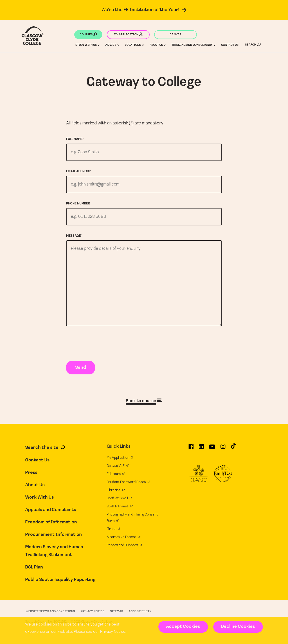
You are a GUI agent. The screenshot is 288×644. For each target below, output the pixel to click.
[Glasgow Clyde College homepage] (33, 36)
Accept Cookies (183, 627)
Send (81, 372)
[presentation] (100, 349)
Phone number (78, 205)
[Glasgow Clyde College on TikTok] (233, 453)
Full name (75, 139)
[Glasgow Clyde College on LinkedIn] (201, 453)
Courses (88, 35)
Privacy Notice (113, 632)
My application (128, 35)
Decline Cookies (238, 627)
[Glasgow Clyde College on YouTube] (212, 453)
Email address (79, 172)
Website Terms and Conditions (50, 616)
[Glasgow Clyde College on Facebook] (191, 453)
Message (74, 237)
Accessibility (140, 616)
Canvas (175, 35)
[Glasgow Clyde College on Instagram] (223, 453)
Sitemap (117, 616)
